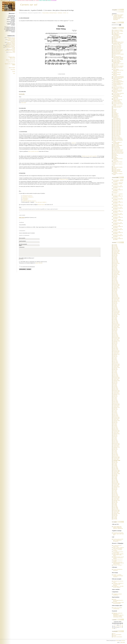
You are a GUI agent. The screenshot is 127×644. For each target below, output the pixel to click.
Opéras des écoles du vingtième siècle (118, 100)
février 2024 (116, 270)
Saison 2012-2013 (117, 122)
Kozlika (117, 641)
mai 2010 (115, 451)
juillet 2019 (115, 330)
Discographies (116, 116)
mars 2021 (115, 308)
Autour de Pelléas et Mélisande (117, 92)
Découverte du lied (117, 49)
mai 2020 (115, 319)
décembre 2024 (116, 263)
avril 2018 (115, 346)
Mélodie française (117, 53)
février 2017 (116, 362)
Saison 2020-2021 (117, 131)
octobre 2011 (116, 433)
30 (116, 628)
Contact (14, 72)
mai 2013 (115, 412)
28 (113, 628)
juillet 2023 (115, 277)
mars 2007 (115, 494)
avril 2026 (115, 246)
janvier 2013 (116, 416)
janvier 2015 (116, 390)
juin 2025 (115, 257)
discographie (25, 200)
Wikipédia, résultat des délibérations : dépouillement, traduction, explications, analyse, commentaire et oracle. (118, 615)
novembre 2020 (116, 312)
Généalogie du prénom (27, 196)
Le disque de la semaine (118, 150)
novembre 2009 (116, 458)
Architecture (116, 155)
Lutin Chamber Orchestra (118, 152)
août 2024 (115, 265)
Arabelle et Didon (12, 44)
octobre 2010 (116, 446)
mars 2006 (115, 507)
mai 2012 (115, 425)
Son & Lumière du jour (118, 151)
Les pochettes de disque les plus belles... (118, 187)
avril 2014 (115, 400)
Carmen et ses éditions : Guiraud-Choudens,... (118, 181)
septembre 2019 (116, 328)
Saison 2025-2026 (117, 37)
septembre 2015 (116, 381)
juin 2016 (115, 371)
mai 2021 (115, 306)
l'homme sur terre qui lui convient (89, 156)
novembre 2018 (116, 339)
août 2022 (115, 289)
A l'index (115, 168)
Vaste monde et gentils (118, 167)
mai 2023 (115, 279)
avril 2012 (115, 426)
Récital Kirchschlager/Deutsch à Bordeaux (118, 600)
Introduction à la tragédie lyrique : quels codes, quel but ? (118, 534)
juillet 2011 (115, 436)
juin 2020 (115, 318)
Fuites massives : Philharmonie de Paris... (118, 220)
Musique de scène (117, 107)
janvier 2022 (116, 297)
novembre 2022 (116, 286)
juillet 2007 (115, 489)
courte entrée (23, 103)
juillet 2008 (115, 476)
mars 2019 (115, 334)
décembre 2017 (116, 351)
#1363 (65, 13)
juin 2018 (115, 344)
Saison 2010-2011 (117, 120)
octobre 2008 (116, 472)
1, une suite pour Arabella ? (41, 202)
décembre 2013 (116, 404)
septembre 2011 (116, 434)
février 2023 (116, 282)
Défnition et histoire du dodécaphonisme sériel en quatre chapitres (118, 563)
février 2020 (116, 322)
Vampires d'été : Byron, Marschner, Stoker (118, 44)
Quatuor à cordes (117, 137)
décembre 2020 (116, 311)
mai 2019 (115, 332)
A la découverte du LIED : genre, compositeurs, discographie (118, 540)
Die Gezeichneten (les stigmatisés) (118, 97)
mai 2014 (115, 398)
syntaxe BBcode (39, 263)
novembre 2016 (116, 365)
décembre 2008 (116, 470)
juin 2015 (115, 384)
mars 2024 (115, 269)
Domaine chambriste (117, 138)
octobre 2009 (116, 459)
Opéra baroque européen (118, 64)
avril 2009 (115, 466)
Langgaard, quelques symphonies (117, 594)
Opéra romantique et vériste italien (117, 79)
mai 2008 (115, 478)
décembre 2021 (116, 298)
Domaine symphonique (118, 139)
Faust (114, 55)
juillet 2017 (115, 356)
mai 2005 (115, 518)
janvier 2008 (116, 483)
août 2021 (115, 302)
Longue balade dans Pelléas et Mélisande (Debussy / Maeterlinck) (118, 527)
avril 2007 (115, 492)
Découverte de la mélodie (118, 54)
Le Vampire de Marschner (118, 76)
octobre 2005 (116, 512)
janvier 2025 (116, 262)
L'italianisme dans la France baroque (11, 38)
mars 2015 (115, 387)
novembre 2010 (116, 445)
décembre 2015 (116, 377)
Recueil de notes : (12, 58)
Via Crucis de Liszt (117, 56)
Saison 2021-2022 (117, 132)
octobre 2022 (116, 287)
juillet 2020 (115, 317)
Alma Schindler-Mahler (118, 51)
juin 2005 (115, 517)
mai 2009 (115, 465)
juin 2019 (115, 331)
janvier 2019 (116, 336)
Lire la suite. (22, 94)
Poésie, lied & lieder (117, 47)
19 (121, 626)
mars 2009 (115, 467)
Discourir (115, 154)
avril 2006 (115, 506)
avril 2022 (115, 293)
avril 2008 (115, 479)
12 (121, 625)
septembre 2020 (116, 314)
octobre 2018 (116, 340)
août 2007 (115, 488)
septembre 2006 (116, 500)
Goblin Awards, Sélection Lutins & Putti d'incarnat (118, 58)
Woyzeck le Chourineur (10, 45)
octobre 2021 (116, 300)
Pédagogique (116, 114)
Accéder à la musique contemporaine (118, 608)
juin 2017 (115, 357)
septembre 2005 (116, 513)
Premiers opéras (117, 61)
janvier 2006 (116, 509)
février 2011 (116, 442)
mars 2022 (115, 294)
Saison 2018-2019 (117, 129)
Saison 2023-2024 (117, 135)
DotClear (123, 641)
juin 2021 (115, 304)
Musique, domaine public (11, 60)
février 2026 (116, 248)
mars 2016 (115, 374)
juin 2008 (115, 477)
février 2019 (116, 335)
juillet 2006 (115, 502)
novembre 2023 (116, 272)
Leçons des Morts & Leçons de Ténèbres (11, 43)
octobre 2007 (116, 486)
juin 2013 (115, 411)
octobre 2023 (116, 273)
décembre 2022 (116, 284)
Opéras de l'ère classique (118, 66)
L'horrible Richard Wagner (118, 78)
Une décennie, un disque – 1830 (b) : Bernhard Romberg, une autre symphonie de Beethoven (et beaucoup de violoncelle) (118, 17)
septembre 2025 (116, 253)
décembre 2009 (116, 457)
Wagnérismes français (118, 90)
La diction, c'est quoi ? (118, 565)
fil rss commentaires (117, 635)
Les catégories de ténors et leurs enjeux (118, 552)
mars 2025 (115, 260)
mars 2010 (115, 454)
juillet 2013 (115, 409)
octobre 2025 (116, 252)
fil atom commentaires (118, 637)
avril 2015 (115, 386)
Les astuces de (11, 62)
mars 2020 (115, 321)
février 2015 (116, 388)
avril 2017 (115, 360)
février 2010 (116, 455)
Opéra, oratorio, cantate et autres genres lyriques (118, 548)
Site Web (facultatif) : (23, 244)
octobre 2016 (116, 366)
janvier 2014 (116, 403)
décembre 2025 (116, 250)
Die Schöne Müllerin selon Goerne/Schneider (118, 603)
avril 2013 (115, 413)
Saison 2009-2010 (117, 119)
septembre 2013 (116, 407)
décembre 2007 (116, 484)
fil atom (115, 636)
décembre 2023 (116, 271)
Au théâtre (115, 158)
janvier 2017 (116, 363)
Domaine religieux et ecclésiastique (117, 143)
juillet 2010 (115, 449)
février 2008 (116, 481)
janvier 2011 (116, 443)
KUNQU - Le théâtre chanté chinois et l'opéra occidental (118, 576)
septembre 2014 (116, 394)
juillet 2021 (115, 303)
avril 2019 (115, 333)
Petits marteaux (116, 136)
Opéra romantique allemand (117, 75)
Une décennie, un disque (118, 31)
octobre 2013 (116, 406)
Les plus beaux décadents (118, 93)
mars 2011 (115, 440)
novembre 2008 (116, 471)
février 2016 (116, 375)
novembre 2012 (116, 418)
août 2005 (115, 515)
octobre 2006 (116, 499)
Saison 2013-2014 (117, 124)
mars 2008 (115, 480)
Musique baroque (117, 170)
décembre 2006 (116, 497)
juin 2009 (115, 464)
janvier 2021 (116, 310)
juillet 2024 (115, 266)
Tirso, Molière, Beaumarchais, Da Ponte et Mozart (118, 70)
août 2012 (115, 422)
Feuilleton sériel (12, 52)
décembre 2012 (116, 417)
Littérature (60, 13)
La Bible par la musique (118, 33)
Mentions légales (12, 68)
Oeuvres (115, 109)
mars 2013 (115, 414)
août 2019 (115, 329)
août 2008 (115, 475)
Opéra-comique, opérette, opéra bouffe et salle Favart (118, 555)
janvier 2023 (116, 283)
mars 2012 (115, 427)
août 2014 (115, 395)
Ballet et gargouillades (118, 145)
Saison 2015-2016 (117, 126)
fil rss (114, 633)
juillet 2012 (115, 423)
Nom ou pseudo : (22, 238)
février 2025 (116, 261)
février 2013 (116, 415)
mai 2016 (115, 372)
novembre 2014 (116, 392)
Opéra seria (116, 65)
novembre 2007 (116, 485)
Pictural (115, 156)
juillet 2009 (115, 463)
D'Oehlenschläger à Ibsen (118, 42)
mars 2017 (115, 361)
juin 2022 (115, 291)
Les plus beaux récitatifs (118, 59)
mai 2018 (115, 345)
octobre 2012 (116, 419)
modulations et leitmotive (28, 197)
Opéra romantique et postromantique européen (118, 81)
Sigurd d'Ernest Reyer (118, 87)
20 (122, 626)
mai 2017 (115, 359)
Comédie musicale (117, 102)
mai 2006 (115, 505)
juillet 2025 (115, 256)
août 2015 (115, 382)
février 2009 (116, 468)
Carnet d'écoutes (117, 148)
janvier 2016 (116, 376)
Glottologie (115, 115)
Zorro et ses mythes (117, 45)
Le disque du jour (117, 149)
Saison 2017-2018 (117, 128)
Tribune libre (13, 70)
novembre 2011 (116, 432)
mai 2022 (115, 292)
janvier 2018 (116, 350)
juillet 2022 (115, 290)
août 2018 (115, 342)
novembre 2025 (116, 251)
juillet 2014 (115, 396)
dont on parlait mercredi (33, 151)
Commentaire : (22, 247)
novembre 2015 (116, 378)
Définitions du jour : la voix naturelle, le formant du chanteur (118, 558)
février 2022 (116, 295)
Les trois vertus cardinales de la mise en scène (10, 50)
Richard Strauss (41, 205)
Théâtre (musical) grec (118, 106)
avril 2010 (115, 453)
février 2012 (116, 428)
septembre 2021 (116, 301)
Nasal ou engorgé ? (11, 46)
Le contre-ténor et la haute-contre (117, 546)
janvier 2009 (116, 469)
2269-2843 (123, 642)
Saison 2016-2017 (117, 127)
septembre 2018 (116, 341)
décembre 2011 (116, 430)
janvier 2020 (116, 323)
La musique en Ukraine (118, 30)
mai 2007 (115, 491)
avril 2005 (115, 519)
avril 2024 (115, 268)
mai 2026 (115, 245)
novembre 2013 (116, 405)
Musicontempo (116, 147)
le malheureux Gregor (63, 179)
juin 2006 (115, 504)
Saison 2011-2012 (117, 121)
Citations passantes (117, 46)
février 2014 (116, 402)
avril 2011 (115, 439)
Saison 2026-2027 (117, 38)
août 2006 (115, 501)
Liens (14, 74)
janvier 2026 (116, 249)
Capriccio (74, 143)
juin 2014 (115, 397)
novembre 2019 (116, 325)
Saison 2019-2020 (117, 130)
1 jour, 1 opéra (116, 32)
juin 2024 (115, 267)
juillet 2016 (115, 370)
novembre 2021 (116, 299)
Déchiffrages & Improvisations (116, 35)
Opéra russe (116, 99)
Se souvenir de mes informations (28, 267)
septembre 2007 (116, 487)
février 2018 (116, 349)
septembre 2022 (116, 288)
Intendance (115, 39)
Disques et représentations (116, 118)
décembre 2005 (116, 510)
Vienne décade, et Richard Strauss (50, 13)
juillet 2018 (115, 343)
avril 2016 (115, 373)
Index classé (22, 217)
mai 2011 (115, 438)
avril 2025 (115, 259)
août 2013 (115, 408)
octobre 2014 (116, 393)
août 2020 (115, 315)
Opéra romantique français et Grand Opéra (118, 83)
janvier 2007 (116, 496)
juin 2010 (115, 450)
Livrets (114, 112)
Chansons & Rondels (117, 103)
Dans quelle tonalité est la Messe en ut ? (27, 258)
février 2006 (116, 508)
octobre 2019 (116, 327)
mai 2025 (115, 258)
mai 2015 (115, 385)
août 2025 (115, 255)
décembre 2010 (116, 444)
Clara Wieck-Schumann (118, 50)
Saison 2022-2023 (117, 134)
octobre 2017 (116, 353)
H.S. (114, 166)
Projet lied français (117, 52)
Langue (115, 40)
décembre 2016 (116, 364)
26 (121, 627)
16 (116, 626)
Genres (115, 110)
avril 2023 (115, 280)
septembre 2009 (117, 460)
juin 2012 (115, 424)
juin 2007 (115, 490)
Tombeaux (115, 193)
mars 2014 (115, 401)
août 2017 (115, 355)
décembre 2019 (116, 324)
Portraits (115, 113)
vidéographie (25, 198)
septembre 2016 (116, 367)
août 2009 (115, 461)
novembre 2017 (116, 352)
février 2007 (116, 495)
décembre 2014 (116, 391)
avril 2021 (115, 307)
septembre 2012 (116, 421)
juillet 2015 (115, 383)
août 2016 (115, 369)
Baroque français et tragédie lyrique (117, 62)
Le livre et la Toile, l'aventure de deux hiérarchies (11, 40)
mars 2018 (115, 348)
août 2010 (115, 448)
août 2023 (115, 276)
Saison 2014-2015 (117, 125)
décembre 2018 (116, 338)
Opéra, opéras (116, 144)
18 (119, 626)
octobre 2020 (116, 313)
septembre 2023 (116, 274)
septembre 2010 (116, 447)
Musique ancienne (117, 169)
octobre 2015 (116, 380)
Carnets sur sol (29, 5)
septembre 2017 (116, 354)
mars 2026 (115, 247)
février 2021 (116, 309)
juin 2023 (115, 278)
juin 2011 (115, 437)
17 (117, 626)
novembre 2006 (116, 498)
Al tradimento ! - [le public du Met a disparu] (118, 587)
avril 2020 (115, 320)
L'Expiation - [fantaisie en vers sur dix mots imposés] (118, 584)
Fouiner (114, 23)
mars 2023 (115, 281)
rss (68, 13)
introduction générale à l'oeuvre (29, 201)
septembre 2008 (116, 474)
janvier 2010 (116, 456)
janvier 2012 (116, 429)
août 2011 (115, 435)
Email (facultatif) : (23, 241)
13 (122, 625)
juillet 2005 (115, 516)
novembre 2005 (116, 511)
